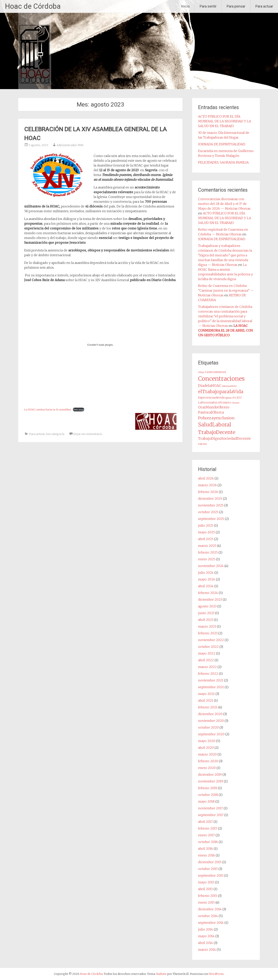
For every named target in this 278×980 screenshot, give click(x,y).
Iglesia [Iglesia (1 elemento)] (229, 398)
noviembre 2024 (211, 566)
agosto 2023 (207, 606)
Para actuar (264, 6)
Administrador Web (70, 145)
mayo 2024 (207, 579)
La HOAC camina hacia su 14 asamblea (47, 409)
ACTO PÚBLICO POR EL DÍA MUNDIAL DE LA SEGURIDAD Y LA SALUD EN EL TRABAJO (225, 121)
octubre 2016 (208, 842)
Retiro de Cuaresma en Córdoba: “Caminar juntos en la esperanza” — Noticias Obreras (226, 290)
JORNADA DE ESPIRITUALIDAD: (222, 144)
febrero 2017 (208, 828)
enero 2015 (206, 902)
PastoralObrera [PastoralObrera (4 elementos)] (211, 412)
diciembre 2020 (210, 714)
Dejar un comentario (88, 434)
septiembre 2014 (211, 923)
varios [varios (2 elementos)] (202, 444)
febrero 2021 (208, 707)
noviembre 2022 (211, 640)
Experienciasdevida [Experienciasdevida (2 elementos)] (211, 398)
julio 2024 (206, 573)
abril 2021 (206, 700)
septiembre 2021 (211, 687)
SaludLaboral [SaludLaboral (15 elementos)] (215, 425)
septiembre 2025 (211, 519)
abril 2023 (206, 620)
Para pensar (236, 6)
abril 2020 (206, 748)
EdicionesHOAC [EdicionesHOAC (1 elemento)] (230, 386)
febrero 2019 (208, 788)
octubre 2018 (208, 795)
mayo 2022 (207, 653)
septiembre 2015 (211, 875)
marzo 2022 (207, 667)
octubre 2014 (208, 916)
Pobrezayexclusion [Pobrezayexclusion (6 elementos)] (216, 418)
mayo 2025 (207, 532)
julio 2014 (206, 929)
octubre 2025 (208, 512)
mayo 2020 (207, 741)
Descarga (79, 409)
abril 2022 (206, 660)
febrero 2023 (208, 633)
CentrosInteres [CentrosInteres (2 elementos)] (216, 372)
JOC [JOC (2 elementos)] (239, 398)
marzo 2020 (207, 754)
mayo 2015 (206, 882)
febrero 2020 (208, 761)
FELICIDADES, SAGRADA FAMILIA (223, 162)
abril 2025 (206, 539)
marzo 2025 (207, 546)
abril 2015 (205, 889)
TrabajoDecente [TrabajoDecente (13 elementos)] (217, 432)
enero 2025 (207, 559)
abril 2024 (206, 586)
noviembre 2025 (211, 505)
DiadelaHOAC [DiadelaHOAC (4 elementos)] (210, 386)
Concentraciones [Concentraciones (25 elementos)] (221, 379)
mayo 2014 (206, 936)
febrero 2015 (208, 896)
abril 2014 (206, 943)
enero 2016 (207, 855)
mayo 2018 (206, 801)
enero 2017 (206, 835)
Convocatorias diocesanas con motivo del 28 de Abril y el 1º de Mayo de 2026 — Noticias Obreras (224, 204)
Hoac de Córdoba (33, 6)
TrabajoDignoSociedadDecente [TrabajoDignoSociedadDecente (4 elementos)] (224, 439)
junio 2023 (206, 613)
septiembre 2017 (211, 815)
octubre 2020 (208, 727)
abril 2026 (206, 478)
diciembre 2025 (210, 499)
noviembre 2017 (210, 808)
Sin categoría (55, 434)
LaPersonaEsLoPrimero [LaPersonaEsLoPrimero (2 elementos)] (215, 403)
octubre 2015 (208, 869)
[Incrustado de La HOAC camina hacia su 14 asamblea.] (100, 345)
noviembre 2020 (211, 721)
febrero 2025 (208, 552)
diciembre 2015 (210, 862)
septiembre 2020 (211, 734)
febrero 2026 (208, 492)
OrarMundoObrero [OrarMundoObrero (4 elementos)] (214, 407)
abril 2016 (206, 849)
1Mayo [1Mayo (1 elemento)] (201, 372)
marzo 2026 (207, 485)
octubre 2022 (208, 647)
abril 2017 (205, 822)
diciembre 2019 (210, 774)
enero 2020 (207, 768)
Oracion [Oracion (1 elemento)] (236, 403)
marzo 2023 (207, 626)
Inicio (185, 6)
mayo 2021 (206, 694)
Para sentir (208, 6)
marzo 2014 (207, 950)
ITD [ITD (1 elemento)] (234, 398)
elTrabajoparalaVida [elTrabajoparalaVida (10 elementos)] (221, 392)
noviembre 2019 (211, 781)
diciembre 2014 (210, 909)
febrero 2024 (208, 593)
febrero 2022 (208, 674)
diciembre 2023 (210, 599)
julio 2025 (206, 525)
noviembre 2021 (211, 680)
